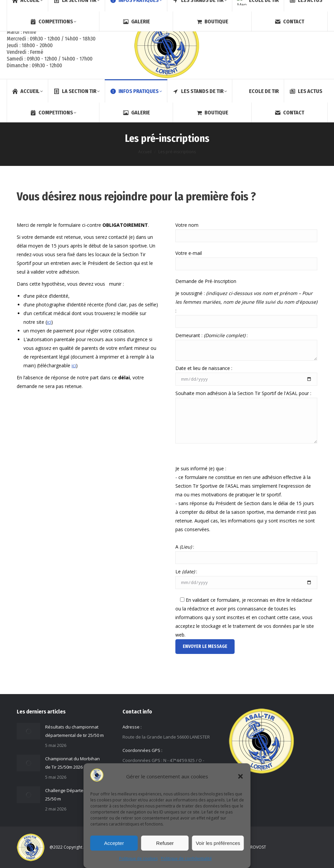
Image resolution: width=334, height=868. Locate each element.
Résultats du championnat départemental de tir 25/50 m (74, 731)
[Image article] (28, 731)
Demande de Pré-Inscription (206, 281)
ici (49, 322)
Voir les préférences (218, 843)
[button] (241, 776)
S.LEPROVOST (254, 847)
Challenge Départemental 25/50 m (71, 795)
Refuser (165, 843)
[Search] (270, 6)
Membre (305, 6)
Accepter (114, 843)
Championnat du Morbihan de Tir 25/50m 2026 (72, 763)
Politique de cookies (138, 858)
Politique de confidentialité (186, 858)
